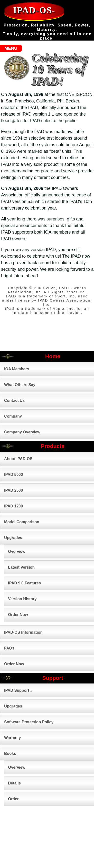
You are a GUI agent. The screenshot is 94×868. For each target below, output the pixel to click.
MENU (11, 48)
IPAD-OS (34, 10)
